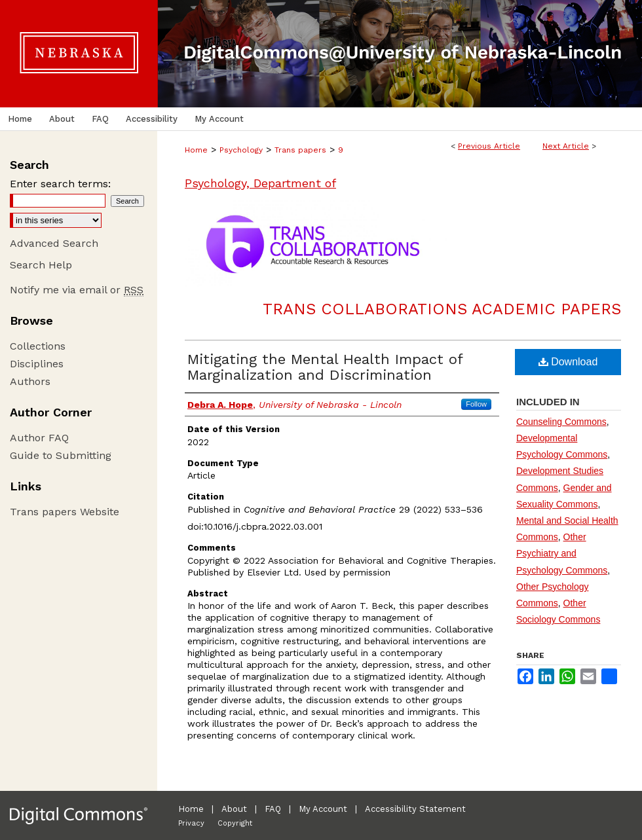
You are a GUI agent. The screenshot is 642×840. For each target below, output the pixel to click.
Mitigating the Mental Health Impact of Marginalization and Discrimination (325, 367)
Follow (476, 404)
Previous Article (489, 146)
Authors (30, 381)
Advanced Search (54, 243)
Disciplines (37, 364)
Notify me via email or (77, 290)
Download (568, 362)
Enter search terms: (60, 184)
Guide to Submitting (61, 455)
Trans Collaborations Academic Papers (442, 309)
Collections (38, 346)
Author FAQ (39, 438)
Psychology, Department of (260, 183)
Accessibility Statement (415, 809)
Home (196, 150)
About (234, 809)
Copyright (235, 823)
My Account (323, 809)
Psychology (241, 150)
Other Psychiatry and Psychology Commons (562, 553)
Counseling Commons (561, 422)
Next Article (566, 146)
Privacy (191, 823)
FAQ (273, 809)
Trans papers (300, 150)
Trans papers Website (65, 512)
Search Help (41, 265)
